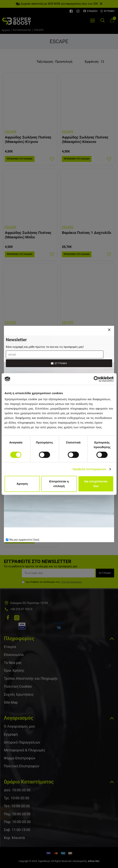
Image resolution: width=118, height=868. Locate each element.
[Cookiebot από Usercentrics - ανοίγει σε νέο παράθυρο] (96, 379)
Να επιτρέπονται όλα (96, 484)
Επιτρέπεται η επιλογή (59, 484)
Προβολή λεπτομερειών (89, 469)
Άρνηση (22, 484)
